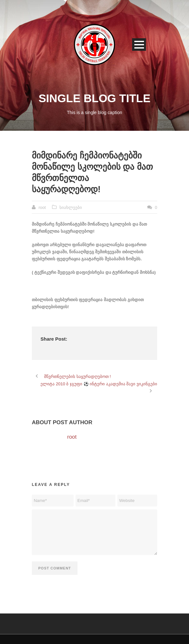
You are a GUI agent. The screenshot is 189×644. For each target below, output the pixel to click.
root (42, 207)
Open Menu (139, 45)
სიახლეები (71, 207)
